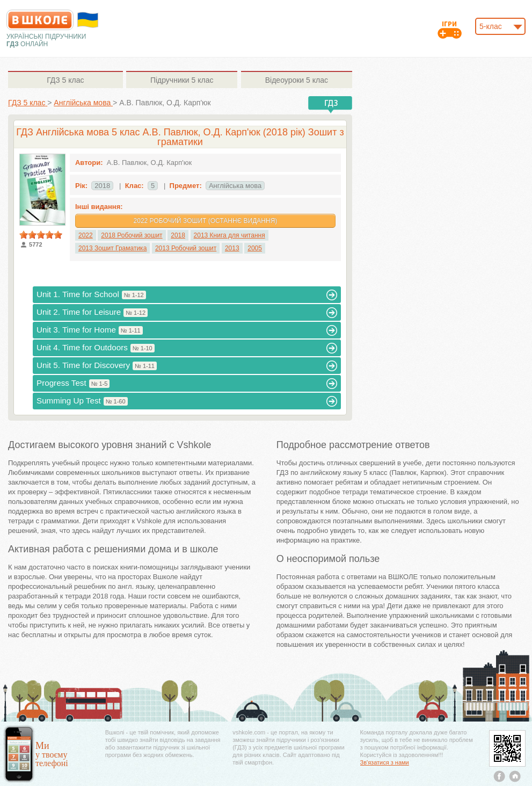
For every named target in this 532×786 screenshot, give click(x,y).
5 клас (65, 80)
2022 (86, 235)
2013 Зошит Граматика (112, 248)
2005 (255, 248)
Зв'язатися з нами (385, 762)
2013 (232, 248)
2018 (178, 235)
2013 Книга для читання (229, 235)
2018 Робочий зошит (132, 235)
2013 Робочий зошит (186, 248)
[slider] (41, 235)
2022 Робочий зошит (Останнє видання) (206, 221)
